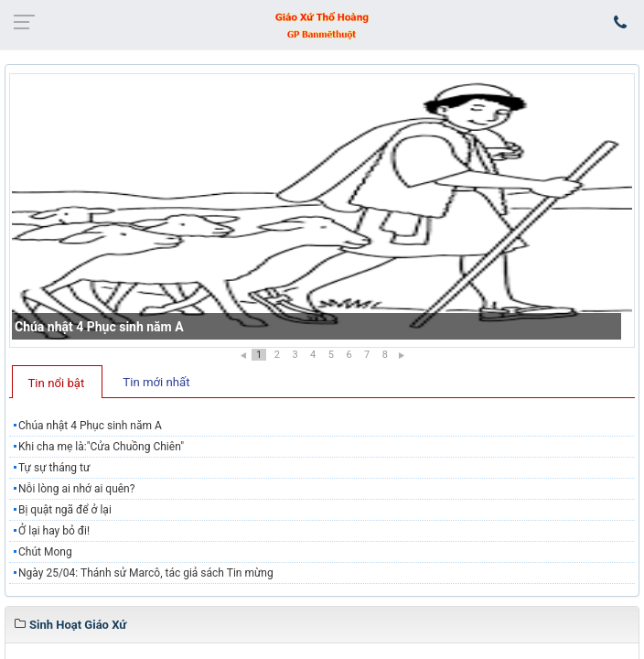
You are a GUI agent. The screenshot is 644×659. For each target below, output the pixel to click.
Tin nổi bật (57, 383)
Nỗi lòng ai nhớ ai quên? (76, 489)
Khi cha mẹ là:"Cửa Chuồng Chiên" (101, 447)
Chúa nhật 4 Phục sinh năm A (99, 327)
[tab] (57, 382)
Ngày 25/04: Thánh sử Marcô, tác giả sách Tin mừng (146, 573)
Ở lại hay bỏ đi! (54, 531)
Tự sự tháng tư (54, 468)
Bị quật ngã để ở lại (65, 510)
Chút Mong (45, 552)
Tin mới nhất (156, 382)
